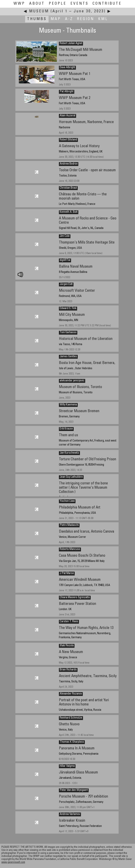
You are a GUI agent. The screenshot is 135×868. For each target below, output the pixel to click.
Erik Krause (66, 429)
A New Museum (71, 652)
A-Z (69, 19)
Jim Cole (65, 236)
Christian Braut (68, 188)
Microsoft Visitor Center (77, 291)
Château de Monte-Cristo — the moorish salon (83, 197)
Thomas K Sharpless (72, 742)
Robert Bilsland (68, 140)
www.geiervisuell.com (13, 862)
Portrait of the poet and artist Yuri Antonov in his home (84, 702)
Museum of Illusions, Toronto (80, 387)
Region (86, 19)
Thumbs (37, 19)
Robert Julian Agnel (71, 44)
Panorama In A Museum (77, 748)
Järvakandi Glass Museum (78, 773)
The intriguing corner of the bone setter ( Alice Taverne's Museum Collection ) (83, 488)
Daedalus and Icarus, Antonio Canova (87, 532)
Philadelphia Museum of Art (80, 508)
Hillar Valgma (67, 766)
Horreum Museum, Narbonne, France (86, 122)
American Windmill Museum (80, 580)
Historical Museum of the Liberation (86, 339)
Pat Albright (67, 92)
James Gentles (68, 357)
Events (79, 4)
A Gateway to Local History (79, 146)
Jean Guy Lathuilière (71, 477)
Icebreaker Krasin (72, 821)
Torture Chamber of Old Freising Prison (88, 459)
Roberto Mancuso (70, 549)
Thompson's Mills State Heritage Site (87, 243)
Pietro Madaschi (69, 525)
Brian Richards (68, 670)
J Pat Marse (67, 573)
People (58, 4)
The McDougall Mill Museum (81, 50)
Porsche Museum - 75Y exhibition (83, 797)
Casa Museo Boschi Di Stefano (82, 556)
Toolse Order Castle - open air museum (87, 170)
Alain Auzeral (67, 116)
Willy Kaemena (68, 405)
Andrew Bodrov (69, 164)
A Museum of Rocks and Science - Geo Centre (88, 221)
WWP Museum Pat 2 (75, 98)
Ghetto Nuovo (69, 724)
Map (56, 19)
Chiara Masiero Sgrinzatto (75, 598)
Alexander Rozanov (71, 694)
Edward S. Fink (68, 308)
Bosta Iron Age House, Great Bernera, (87, 363)
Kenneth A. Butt (69, 212)
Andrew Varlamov (70, 814)
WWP (19, 4)
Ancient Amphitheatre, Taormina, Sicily (88, 676)
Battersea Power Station (78, 604)
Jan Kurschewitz (69, 453)
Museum (39, 11)
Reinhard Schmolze (71, 718)
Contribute (107, 4)
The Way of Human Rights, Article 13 (86, 628)
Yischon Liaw (67, 501)
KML (103, 19)
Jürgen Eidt (66, 284)
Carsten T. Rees (69, 622)
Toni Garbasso (68, 333)
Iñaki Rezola (67, 646)
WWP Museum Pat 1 (75, 74)
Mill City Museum (72, 315)
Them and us (68, 435)
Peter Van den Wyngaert (74, 790)
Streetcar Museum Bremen (79, 411)
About (37, 4)
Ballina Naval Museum (76, 267)
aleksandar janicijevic (72, 381)
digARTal (65, 260)
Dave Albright (67, 68)
